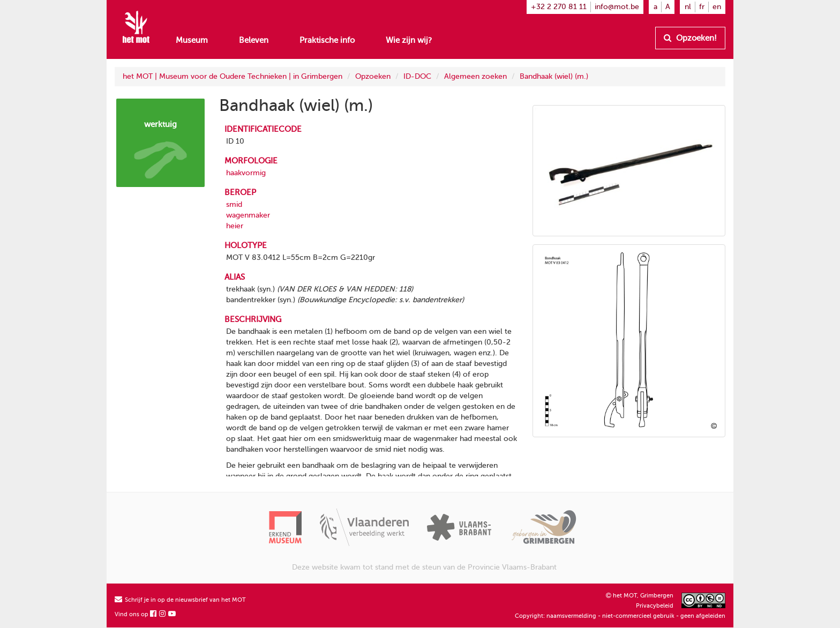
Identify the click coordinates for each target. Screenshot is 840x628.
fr (702, 7)
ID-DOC (417, 76)
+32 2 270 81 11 (559, 7)
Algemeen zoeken (475, 76)
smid (234, 204)
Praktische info (327, 40)
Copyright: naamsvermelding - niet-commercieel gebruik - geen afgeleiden (620, 616)
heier (235, 226)
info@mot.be (617, 7)
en (717, 7)
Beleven (254, 40)
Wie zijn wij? (409, 40)
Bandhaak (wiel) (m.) (554, 76)
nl (688, 7)
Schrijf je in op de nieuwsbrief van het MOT (180, 600)
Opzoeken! (690, 38)
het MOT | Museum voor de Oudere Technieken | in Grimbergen (232, 76)
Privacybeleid (655, 606)
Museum (192, 40)
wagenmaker (248, 215)
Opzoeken (373, 76)
